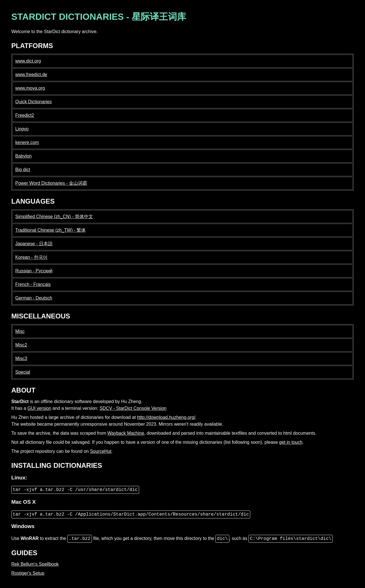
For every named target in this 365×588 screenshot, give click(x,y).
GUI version (39, 408)
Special (23, 372)
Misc (20, 331)
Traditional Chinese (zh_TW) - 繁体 (50, 230)
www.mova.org (30, 88)
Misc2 (21, 345)
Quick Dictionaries (34, 102)
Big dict (23, 170)
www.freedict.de (31, 75)
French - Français (33, 284)
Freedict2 (25, 115)
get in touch (291, 442)
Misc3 (21, 358)
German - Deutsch (34, 298)
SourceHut (101, 451)
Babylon (23, 156)
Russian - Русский (34, 271)
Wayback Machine (126, 433)
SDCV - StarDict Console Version (133, 408)
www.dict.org (28, 61)
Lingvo (22, 129)
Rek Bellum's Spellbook (35, 564)
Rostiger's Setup (28, 573)
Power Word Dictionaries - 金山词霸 (51, 183)
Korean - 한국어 (31, 257)
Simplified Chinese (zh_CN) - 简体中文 (54, 217)
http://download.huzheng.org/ (166, 417)
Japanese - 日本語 (34, 244)
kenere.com (27, 142)
